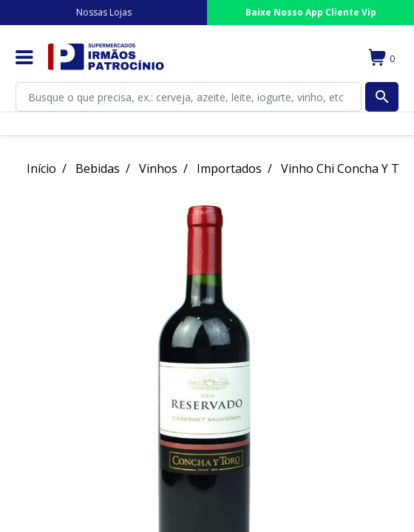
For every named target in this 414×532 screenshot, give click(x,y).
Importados (229, 168)
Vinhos (158, 168)
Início (41, 168)
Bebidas (98, 168)
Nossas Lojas (104, 12)
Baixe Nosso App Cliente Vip (311, 12)
